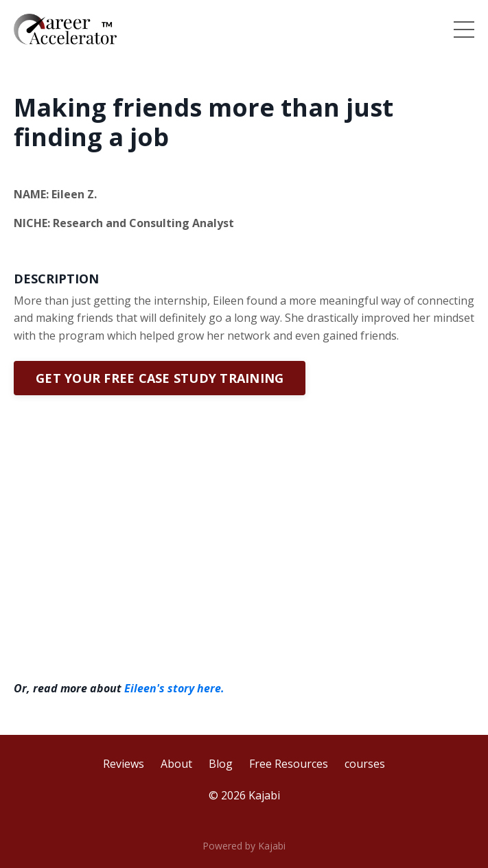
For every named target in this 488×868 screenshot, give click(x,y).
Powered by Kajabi (244, 846)
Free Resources (289, 764)
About (176, 764)
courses (365, 764)
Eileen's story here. (174, 688)
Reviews (124, 764)
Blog (221, 764)
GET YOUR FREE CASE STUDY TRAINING (160, 378)
